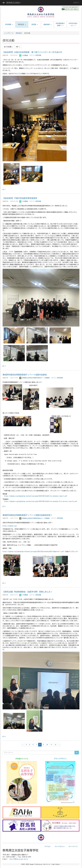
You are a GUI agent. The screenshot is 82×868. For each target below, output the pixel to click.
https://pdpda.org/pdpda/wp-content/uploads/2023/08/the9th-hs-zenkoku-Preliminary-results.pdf (41, 501)
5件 (18, 47)
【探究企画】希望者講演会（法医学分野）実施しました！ (28, 592)
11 (51, 745)
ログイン (76, 3)
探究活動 (38, 55)
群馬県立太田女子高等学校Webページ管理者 (34, 378)
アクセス (47, 847)
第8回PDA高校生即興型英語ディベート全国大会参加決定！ (28, 515)
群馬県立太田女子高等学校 (15, 3)
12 (55, 745)
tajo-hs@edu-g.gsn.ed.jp (19, 859)
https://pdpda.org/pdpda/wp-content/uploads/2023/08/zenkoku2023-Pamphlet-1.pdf (33, 552)
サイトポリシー (60, 847)
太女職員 (24, 55)
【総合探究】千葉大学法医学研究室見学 (20, 198)
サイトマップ (73, 847)
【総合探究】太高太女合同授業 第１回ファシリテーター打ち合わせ (32, 52)
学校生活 (19, 33)
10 (47, 745)
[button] (22, 24)
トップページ (9, 33)
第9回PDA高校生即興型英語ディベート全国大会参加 (25, 375)
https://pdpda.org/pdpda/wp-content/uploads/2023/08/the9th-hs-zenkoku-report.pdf (36, 496)
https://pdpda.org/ (10, 526)
